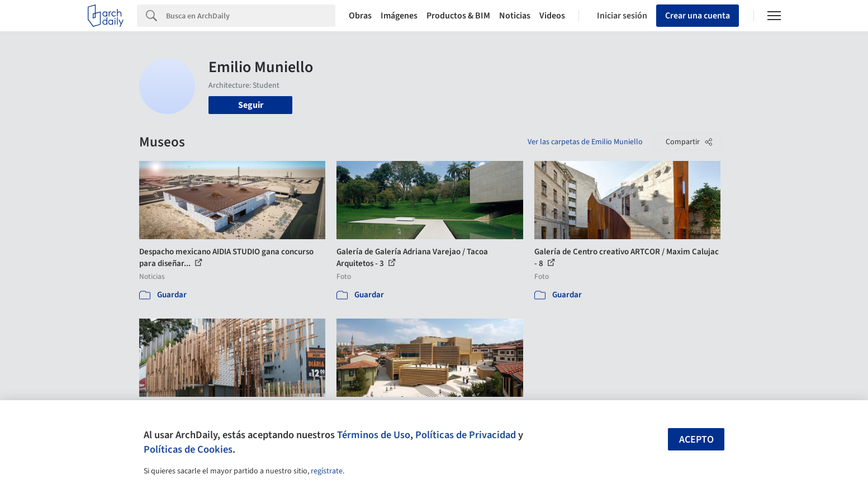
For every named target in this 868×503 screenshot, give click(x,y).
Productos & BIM (458, 16)
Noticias (515, 16)
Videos (552, 16)
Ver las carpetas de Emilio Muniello (585, 142)
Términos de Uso (374, 435)
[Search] (251, 16)
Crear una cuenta (698, 16)
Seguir (251, 105)
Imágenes (399, 16)
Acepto (696, 440)
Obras (360, 16)
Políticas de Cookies (188, 449)
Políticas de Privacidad (466, 435)
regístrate (327, 471)
